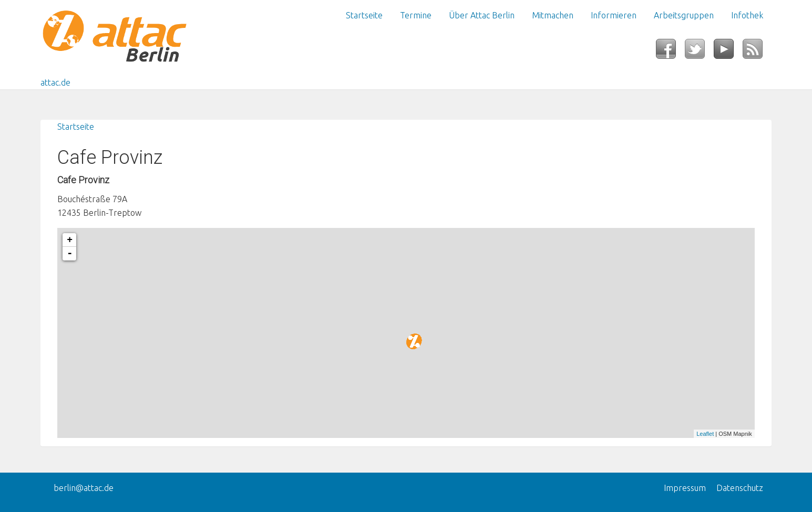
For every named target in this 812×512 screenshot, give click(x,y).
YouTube (728, 52)
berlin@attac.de (84, 488)
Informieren (614, 15)
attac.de (55, 82)
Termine (416, 15)
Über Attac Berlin (482, 15)
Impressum (685, 488)
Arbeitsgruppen (684, 15)
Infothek (747, 15)
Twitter (699, 52)
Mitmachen (553, 15)
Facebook (670, 52)
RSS (757, 52)
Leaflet (705, 434)
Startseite (364, 15)
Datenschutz (740, 488)
